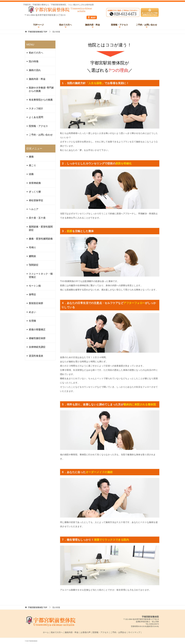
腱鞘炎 (32, 256)
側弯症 (32, 295)
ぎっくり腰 (35, 192)
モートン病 (35, 286)
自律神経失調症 (37, 347)
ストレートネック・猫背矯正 (41, 275)
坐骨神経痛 (35, 183)
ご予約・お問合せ (118, 632)
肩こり (32, 165)
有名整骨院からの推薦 (41, 100)
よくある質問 (36, 117)
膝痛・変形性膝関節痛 (41, 239)
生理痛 (32, 321)
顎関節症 (34, 265)
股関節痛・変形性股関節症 (41, 228)
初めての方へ (66, 25)
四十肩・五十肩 (37, 218)
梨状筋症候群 (36, 303)
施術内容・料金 (92, 25)
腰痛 (31, 157)
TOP (38, 32)
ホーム (46, 632)
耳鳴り (32, 247)
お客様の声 (86, 632)
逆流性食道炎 (36, 356)
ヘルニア (34, 209)
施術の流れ (35, 70)
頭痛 (31, 174)
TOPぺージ (39, 25)
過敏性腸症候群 (37, 338)
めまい (32, 312)
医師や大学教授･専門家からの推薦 (41, 89)
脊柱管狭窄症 (36, 200)
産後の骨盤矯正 (37, 330)
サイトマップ (134, 632)
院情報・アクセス (119, 25)
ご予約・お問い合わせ (146, 25)
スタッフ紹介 (36, 108)
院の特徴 (34, 61)
